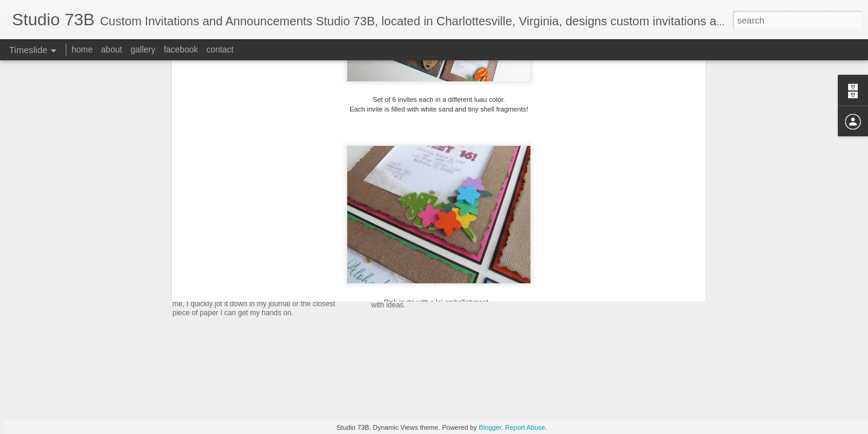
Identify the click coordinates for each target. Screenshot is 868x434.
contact (220, 49)
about (112, 49)
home (82, 49)
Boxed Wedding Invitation (254, 280)
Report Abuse (525, 427)
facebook (181, 49)
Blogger (490, 427)
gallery (143, 49)
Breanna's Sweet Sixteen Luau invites (462, 257)
